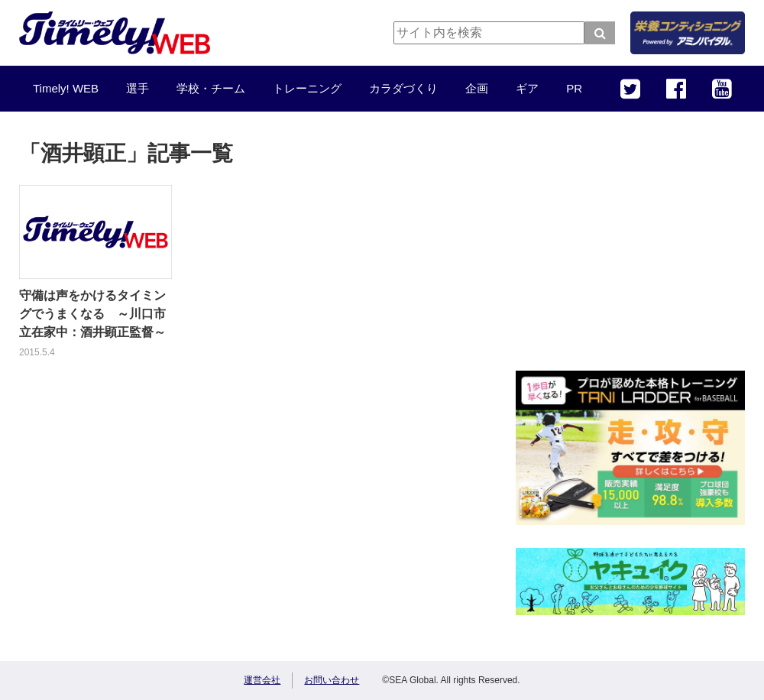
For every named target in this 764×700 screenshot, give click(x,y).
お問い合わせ (332, 680)
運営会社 (262, 680)
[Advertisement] (630, 252)
